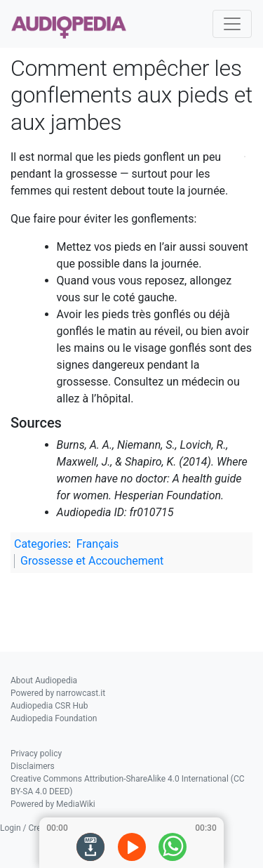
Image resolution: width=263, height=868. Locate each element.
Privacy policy (36, 754)
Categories (41, 544)
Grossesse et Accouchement (92, 561)
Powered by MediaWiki (53, 804)
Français (98, 544)
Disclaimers (33, 766)
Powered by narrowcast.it (58, 693)
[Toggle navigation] (232, 24)
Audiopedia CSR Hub (49, 706)
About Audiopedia (44, 680)
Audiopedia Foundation (54, 718)
